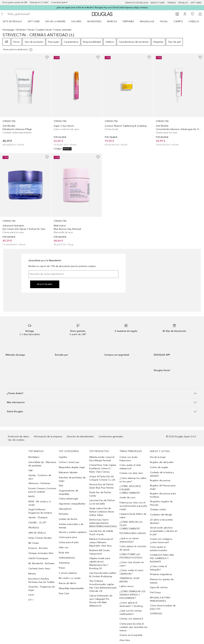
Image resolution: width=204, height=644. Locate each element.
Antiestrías (64, 563)
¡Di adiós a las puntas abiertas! (161, 521)
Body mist (64, 553)
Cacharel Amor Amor (39, 569)
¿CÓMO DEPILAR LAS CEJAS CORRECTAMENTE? (131, 525)
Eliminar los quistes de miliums (162, 581)
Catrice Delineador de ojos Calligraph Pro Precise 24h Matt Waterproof (101, 601)
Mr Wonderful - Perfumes (42, 563)
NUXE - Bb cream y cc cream (40, 503)
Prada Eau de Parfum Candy (100, 494)
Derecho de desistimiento (80, 437)
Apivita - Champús (38, 517)
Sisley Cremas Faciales (40, 538)
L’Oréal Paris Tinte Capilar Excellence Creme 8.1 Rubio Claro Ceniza (103, 468)
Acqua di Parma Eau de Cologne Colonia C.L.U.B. (102, 478)
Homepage (8, 30)
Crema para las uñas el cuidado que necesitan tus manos (133, 627)
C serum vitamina (68, 573)
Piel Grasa (155, 593)
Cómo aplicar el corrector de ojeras (133, 548)
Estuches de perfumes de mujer (72, 479)
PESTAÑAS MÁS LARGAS (133, 533)
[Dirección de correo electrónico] (73, 274)
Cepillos (63, 457)
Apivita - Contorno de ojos (40, 477)
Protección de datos (19, 437)
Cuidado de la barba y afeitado (162, 474)
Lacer (31, 595)
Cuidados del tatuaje (161, 515)
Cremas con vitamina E (131, 619)
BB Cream (34, 543)
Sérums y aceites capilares (73, 532)
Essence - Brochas (38, 548)
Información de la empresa (48, 437)
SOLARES (76, 21)
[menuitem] (14, 21)
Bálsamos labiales (68, 472)
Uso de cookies (16, 440)
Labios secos (126, 586)
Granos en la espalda (131, 635)
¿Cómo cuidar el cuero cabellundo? (131, 572)
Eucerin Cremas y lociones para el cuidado (42, 490)
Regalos (183, 3)
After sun (64, 547)
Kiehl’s (32, 496)
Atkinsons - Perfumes (39, 483)
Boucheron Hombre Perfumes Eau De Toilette (41, 580)
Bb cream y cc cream (70, 578)
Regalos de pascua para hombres (163, 495)
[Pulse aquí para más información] (18, 50)
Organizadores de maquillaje (69, 492)
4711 (31, 600)
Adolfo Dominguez (38, 558)
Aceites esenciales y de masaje (71, 526)
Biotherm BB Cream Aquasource (99, 552)
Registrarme (45, 284)
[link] (25, 100)
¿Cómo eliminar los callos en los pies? (133, 480)
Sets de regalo (12, 21)
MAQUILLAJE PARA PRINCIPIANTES (160, 599)
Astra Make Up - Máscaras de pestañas (42, 464)
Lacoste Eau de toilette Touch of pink (101, 533)
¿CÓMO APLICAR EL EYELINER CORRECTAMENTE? (130, 490)
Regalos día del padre (162, 462)
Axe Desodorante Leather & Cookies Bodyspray (103, 575)
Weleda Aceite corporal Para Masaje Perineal (102, 459)
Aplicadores (65, 509)
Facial (164, 21)
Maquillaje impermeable (71, 588)
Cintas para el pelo (69, 542)
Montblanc (34, 457)
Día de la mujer (158, 457)
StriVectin (21, 30)
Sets (61, 486)
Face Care (64, 593)
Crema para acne (68, 537)
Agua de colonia (159, 587)
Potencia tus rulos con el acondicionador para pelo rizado (133, 506)
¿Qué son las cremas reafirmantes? (131, 612)
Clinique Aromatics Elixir (41, 553)
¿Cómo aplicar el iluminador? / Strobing (131, 604)
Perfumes (128, 21)
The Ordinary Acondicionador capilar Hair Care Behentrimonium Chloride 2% (103, 586)
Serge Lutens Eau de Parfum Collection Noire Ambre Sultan (102, 512)
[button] (102, 393)
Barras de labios (67, 583)
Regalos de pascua (160, 480)
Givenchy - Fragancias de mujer (42, 588)
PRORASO (34, 528)
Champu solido (158, 510)
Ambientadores (67, 558)
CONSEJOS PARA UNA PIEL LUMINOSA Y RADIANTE (162, 558)
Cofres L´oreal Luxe (69, 462)
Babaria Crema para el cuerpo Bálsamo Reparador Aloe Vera (101, 542)
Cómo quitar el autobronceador (159, 549)
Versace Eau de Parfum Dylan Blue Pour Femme (101, 486)
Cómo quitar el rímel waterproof (130, 467)
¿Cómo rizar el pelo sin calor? (132, 564)
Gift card (196, 3)
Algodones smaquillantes (72, 504)
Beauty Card (158, 3)
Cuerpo (178, 21)
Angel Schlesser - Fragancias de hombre (40, 511)
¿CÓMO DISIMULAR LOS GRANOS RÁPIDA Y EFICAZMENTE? (132, 595)
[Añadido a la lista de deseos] (47, 57)
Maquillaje (147, 21)
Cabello (194, 21)
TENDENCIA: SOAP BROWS (129, 580)
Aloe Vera (125, 640)
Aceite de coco (127, 498)
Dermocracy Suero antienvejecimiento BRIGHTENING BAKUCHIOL (103, 523)
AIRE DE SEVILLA (37, 533)
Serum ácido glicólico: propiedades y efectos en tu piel (164, 531)
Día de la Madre (56, 21)
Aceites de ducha (68, 519)
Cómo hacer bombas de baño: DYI (163, 607)
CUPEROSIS (156, 614)
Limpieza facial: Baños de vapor (133, 516)
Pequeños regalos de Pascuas (161, 503)
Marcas (112, 21)
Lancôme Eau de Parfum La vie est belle (102, 502)
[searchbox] (31, 14)
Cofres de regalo (159, 467)
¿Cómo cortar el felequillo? (158, 568)
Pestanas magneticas (161, 574)
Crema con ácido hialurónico (129, 459)
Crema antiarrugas (69, 499)
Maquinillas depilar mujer (72, 467)
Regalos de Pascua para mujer (163, 487)
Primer (62, 568)
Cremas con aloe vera (131, 473)
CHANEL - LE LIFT (37, 523)
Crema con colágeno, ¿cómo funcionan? (161, 541)
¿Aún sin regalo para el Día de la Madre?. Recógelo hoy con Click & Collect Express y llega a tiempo (102, 8)
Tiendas (172, 3)
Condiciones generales (111, 437)
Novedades (95, 21)
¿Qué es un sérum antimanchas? (129, 540)
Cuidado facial (43, 30)
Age (31, 470)
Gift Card (34, 21)
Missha (32, 574)
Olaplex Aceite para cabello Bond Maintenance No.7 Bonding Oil (100, 563)
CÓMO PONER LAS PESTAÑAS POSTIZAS (131, 556)
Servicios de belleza (137, 3)
